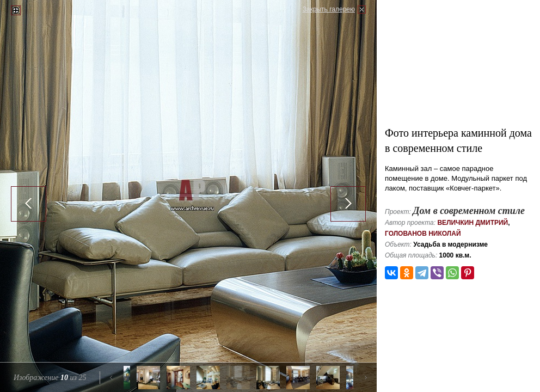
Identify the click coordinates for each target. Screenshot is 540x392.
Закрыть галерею (329, 9)
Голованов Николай (423, 234)
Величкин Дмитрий (472, 223)
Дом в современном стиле (469, 211)
